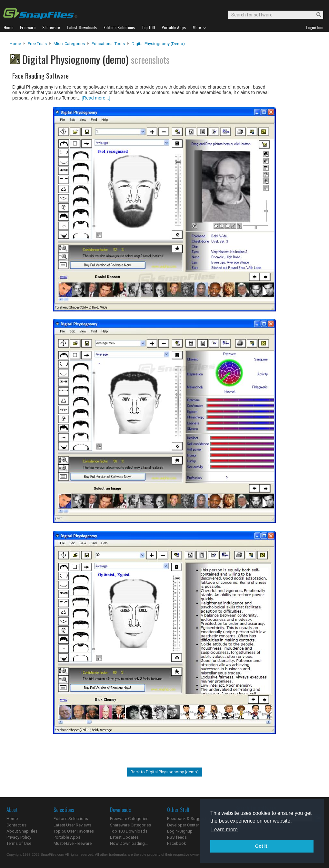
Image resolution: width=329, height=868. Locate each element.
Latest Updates (124, 837)
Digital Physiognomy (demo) (158, 44)
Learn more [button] (224, 830)
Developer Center (183, 825)
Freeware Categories (129, 819)
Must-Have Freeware (73, 843)
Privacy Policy (19, 837)
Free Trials (37, 44)
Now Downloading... (129, 843)
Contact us (16, 825)
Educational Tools (108, 44)
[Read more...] (96, 98)
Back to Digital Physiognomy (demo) (165, 772)
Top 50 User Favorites (74, 831)
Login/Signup (180, 831)
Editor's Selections (71, 819)
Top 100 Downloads (129, 831)
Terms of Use (19, 843)
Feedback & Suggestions (191, 819)
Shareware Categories (130, 825)
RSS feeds (177, 837)
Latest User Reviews (72, 825)
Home (15, 44)
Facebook (177, 843)
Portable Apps (67, 837)
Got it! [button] (262, 846)
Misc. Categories (69, 44)
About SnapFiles (22, 831)
